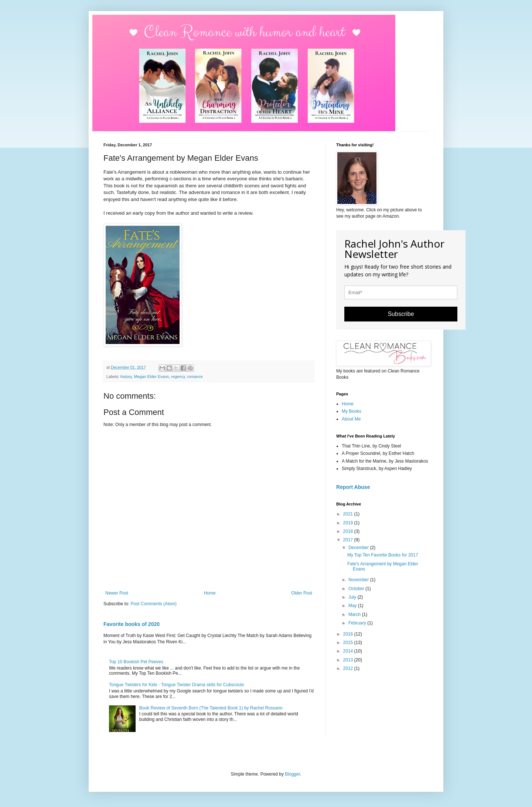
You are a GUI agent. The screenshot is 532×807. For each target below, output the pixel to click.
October (357, 589)
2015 (349, 643)
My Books (352, 411)
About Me (351, 419)
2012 (349, 668)
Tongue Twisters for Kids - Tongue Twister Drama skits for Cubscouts (176, 685)
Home (210, 593)
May (353, 606)
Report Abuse (353, 487)
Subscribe (401, 314)
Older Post (302, 593)
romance (195, 377)
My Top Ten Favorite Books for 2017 (383, 555)
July (353, 597)
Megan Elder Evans (151, 377)
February (358, 623)
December (359, 548)
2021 (349, 514)
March (355, 614)
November (359, 580)
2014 (349, 651)
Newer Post (117, 593)
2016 (349, 634)
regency (178, 377)
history (126, 377)
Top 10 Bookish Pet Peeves (136, 662)
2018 (349, 531)
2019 (349, 523)
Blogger (292, 774)
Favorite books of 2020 (132, 624)
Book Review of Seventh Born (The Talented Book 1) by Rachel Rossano (211, 708)
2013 (349, 660)
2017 (349, 540)
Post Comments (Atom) (154, 604)
